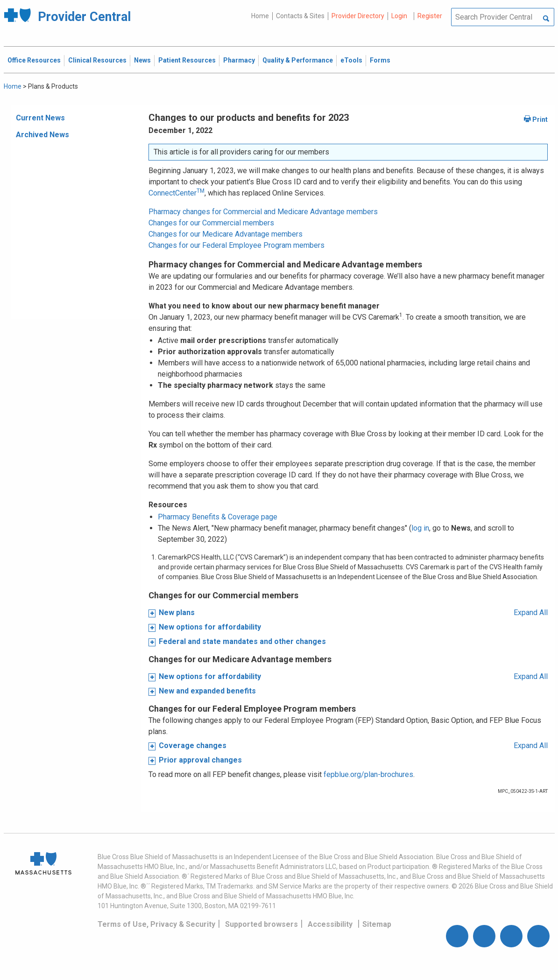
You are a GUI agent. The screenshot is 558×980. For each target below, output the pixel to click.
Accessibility (330, 924)
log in (420, 528)
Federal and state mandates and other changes (242, 641)
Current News (40, 118)
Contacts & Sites (300, 16)
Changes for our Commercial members (211, 223)
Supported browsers (261, 924)
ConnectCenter (177, 193)
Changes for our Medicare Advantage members (226, 234)
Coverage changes (193, 745)
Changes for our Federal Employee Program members (237, 245)
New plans (177, 612)
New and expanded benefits (207, 691)
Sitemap (377, 924)
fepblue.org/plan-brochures (368, 774)
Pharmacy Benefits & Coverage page (218, 517)
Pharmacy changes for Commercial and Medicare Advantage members (263, 212)
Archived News (42, 135)
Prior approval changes (200, 760)
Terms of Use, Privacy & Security (156, 924)
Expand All (531, 612)
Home (260, 16)
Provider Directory (358, 16)
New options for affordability (210, 627)
